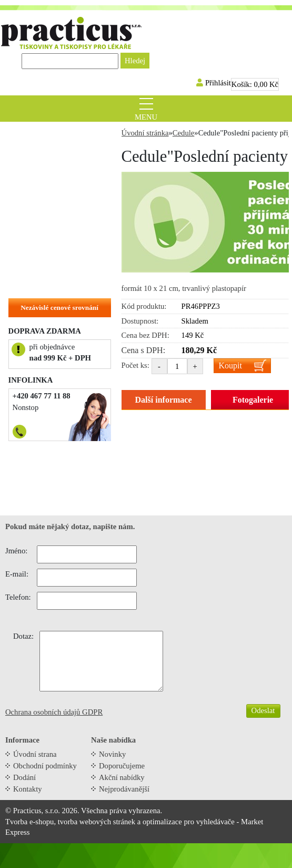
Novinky (112, 754)
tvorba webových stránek (97, 822)
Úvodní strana (35, 754)
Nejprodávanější (124, 789)
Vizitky (26, 250)
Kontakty (28, 789)
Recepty (27, 152)
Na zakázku (33, 283)
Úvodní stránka (145, 133)
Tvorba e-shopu (29, 822)
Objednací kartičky (46, 234)
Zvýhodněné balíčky (47, 136)
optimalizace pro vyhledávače (189, 822)
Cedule (25, 201)
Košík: (255, 84)
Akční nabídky (122, 777)
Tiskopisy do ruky (43, 185)
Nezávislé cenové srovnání (59, 308)
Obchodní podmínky (45, 766)
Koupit (230, 365)
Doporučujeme (122, 766)
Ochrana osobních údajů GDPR (54, 712)
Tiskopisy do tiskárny (49, 169)
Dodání (24, 777)
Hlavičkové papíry (44, 267)
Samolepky (32, 218)
